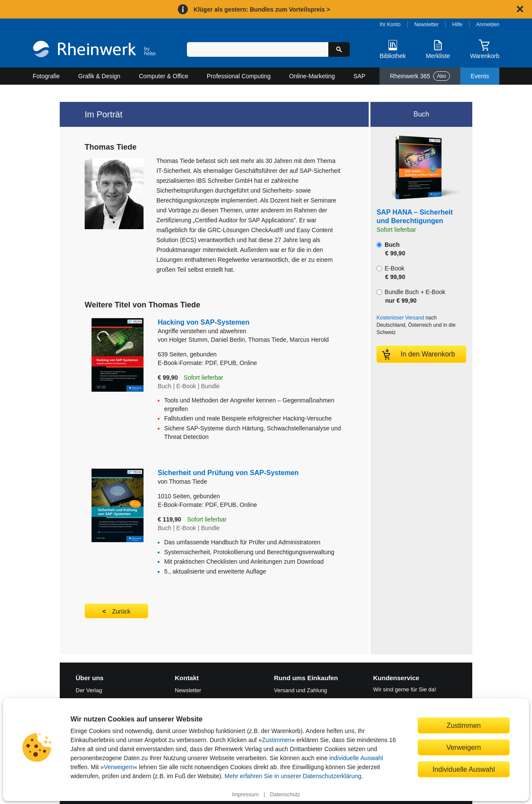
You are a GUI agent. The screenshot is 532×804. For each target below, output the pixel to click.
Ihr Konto (390, 25)
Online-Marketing (312, 76)
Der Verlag (89, 690)
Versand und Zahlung (301, 690)
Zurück (121, 611)
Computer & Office (164, 76)
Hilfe (457, 25)
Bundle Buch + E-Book (411, 296)
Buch (391, 249)
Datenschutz (285, 795)
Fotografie (46, 76)
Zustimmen (277, 740)
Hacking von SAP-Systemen (251, 327)
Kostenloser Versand (400, 318)
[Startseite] (94, 50)
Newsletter (427, 25)
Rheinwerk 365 (420, 76)
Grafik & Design (99, 76)
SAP (359, 76)
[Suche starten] (339, 49)
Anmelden (488, 25)
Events (480, 76)
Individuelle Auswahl (464, 769)
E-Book (391, 273)
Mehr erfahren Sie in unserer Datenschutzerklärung (293, 776)
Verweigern (119, 767)
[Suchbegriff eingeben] (258, 49)
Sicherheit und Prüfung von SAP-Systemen (228, 473)
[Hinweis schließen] (520, 9)
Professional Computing (239, 76)
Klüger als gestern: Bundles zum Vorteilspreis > (262, 9)
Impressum (245, 795)
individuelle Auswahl (356, 758)
